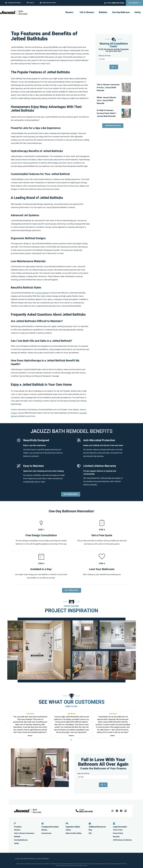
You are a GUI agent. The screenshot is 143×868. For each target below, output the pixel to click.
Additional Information (48, 3)
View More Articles (113, 126)
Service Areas (46, 833)
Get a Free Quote (71, 494)
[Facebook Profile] (121, 811)
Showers (69, 12)
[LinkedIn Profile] (117, 811)
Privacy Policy (118, 833)
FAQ (90, 833)
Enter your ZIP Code (105, 56)
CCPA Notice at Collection (122, 840)
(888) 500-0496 (86, 812)
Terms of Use (118, 829)
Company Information (13, 3)
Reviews (44, 829)
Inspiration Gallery (73, 825)
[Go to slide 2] (72, 740)
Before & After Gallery (74, 833)
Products (18, 825)
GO (114, 67)
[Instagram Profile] (112, 811)
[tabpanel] (72, 650)
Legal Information (120, 825)
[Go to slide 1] (71, 740)
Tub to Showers (87, 12)
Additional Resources (97, 825)
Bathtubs (103, 12)
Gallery (30, 3)
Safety (138, 12)
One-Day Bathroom (121, 12)
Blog (90, 829)
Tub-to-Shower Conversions (24, 833)
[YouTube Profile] (126, 811)
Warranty (116, 836)
